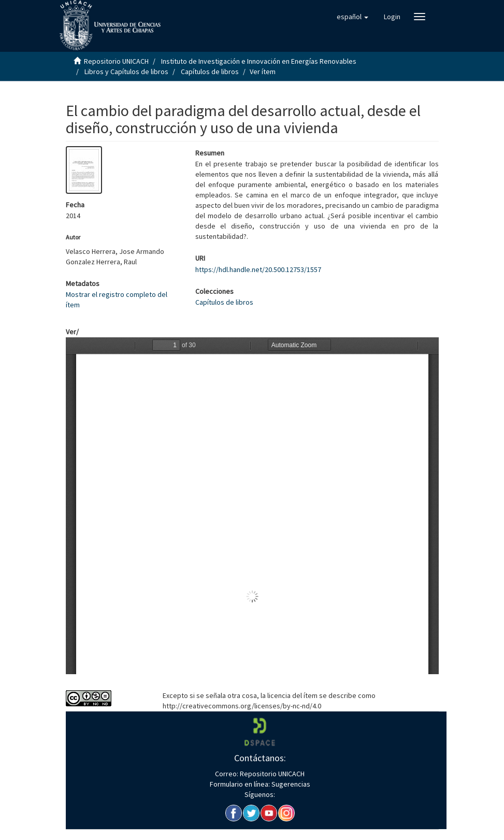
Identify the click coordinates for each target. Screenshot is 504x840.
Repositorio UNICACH (116, 61)
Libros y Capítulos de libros (126, 72)
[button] (352, 17)
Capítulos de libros (210, 72)
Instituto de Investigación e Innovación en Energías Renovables (259, 61)
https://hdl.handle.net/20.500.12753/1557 (258, 269)
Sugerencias (290, 784)
